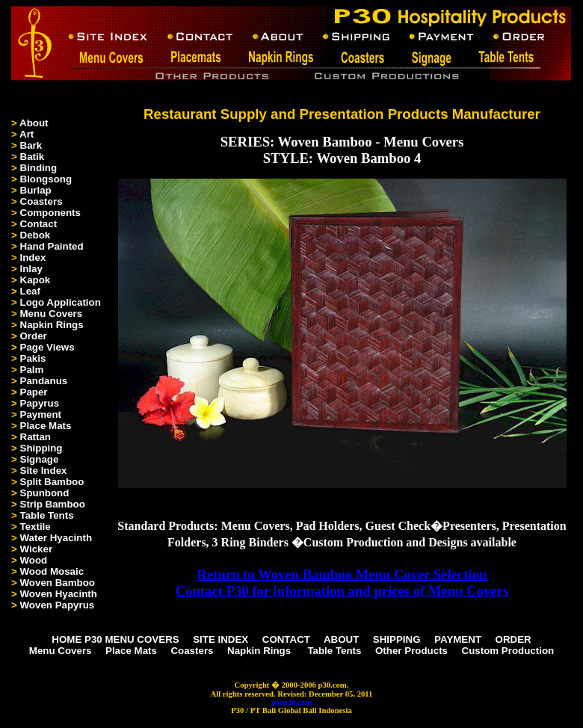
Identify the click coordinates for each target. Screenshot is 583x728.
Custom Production (508, 651)
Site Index (44, 471)
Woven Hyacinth (59, 594)
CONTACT (286, 639)
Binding (39, 168)
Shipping (41, 448)
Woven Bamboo (58, 583)
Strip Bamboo (53, 504)
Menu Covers (52, 314)
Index (33, 257)
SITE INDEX (220, 639)
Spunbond (45, 493)
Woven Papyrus (58, 605)
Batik (33, 157)
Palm (32, 370)
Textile (36, 527)
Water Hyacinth (56, 538)
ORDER (513, 639)
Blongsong (46, 179)
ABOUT (341, 639)
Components (50, 213)
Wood (34, 560)
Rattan (36, 437)
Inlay (31, 269)
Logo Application (61, 302)
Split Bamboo (52, 482)
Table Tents (47, 515)
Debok (36, 235)
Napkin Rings (52, 325)
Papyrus (40, 403)
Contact (39, 224)
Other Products (411, 651)
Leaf (30, 291)
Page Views (47, 347)
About (34, 123)
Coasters (41, 201)
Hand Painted (52, 246)
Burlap (36, 190)
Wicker (37, 549)
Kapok (36, 280)
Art (27, 134)
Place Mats (46, 426)
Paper (34, 392)
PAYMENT (458, 639)
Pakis (33, 358)
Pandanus (44, 381)
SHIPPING (397, 639)
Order (34, 336)
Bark (31, 145)
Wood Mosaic (52, 571)
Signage (40, 459)
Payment (41, 414)
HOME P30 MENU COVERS (115, 639)
